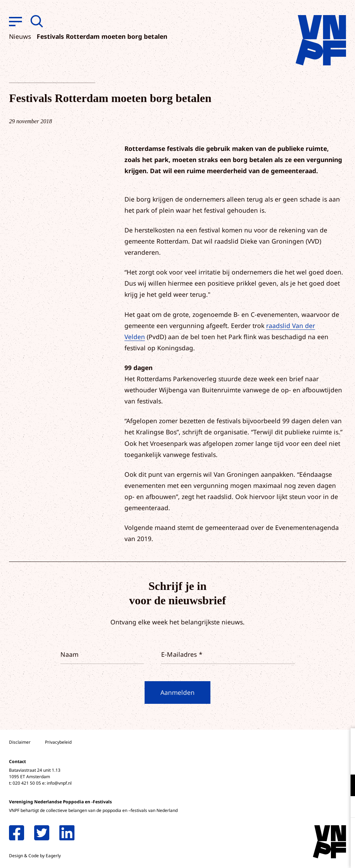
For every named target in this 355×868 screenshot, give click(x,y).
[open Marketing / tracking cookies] (343, 808)
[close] (344, 741)
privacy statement (320, 762)
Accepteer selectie (294, 855)
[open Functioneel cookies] (343, 786)
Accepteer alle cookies (294, 834)
